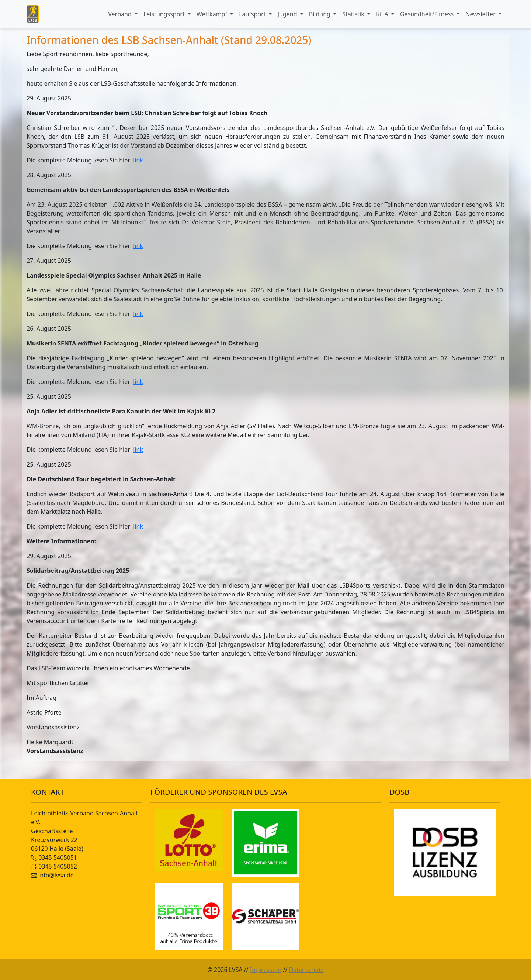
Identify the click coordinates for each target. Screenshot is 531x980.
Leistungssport (165, 14)
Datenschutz (306, 970)
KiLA (383, 14)
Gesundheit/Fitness (428, 14)
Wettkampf (213, 14)
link (138, 160)
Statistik (354, 14)
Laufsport (253, 14)
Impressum (266, 970)
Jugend (288, 14)
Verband (121, 14)
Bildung (320, 14)
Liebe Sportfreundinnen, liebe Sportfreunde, (88, 54)
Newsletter (481, 14)
